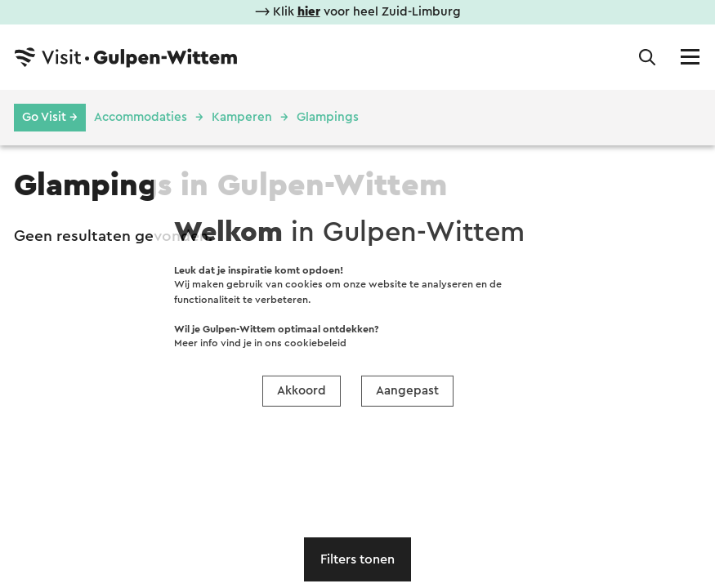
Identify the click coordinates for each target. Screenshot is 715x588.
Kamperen (242, 117)
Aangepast (407, 390)
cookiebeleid (315, 343)
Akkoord (302, 390)
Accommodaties (141, 117)
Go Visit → (50, 117)
